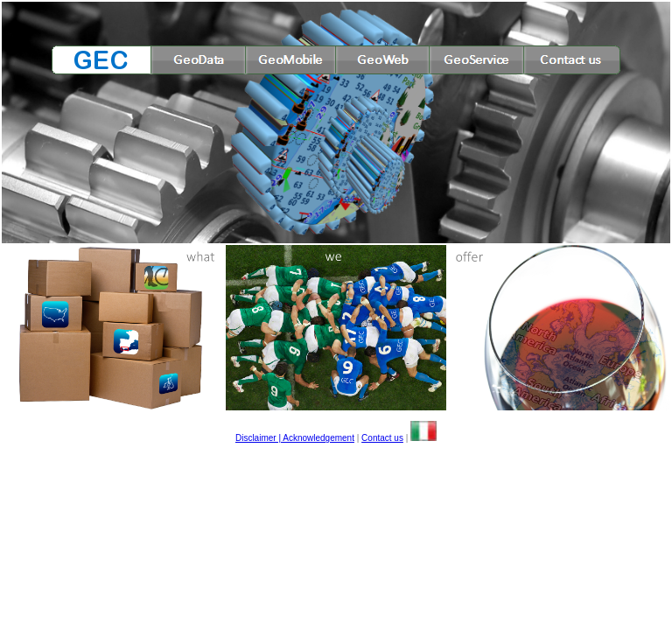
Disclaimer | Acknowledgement (295, 438)
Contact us (382, 438)
